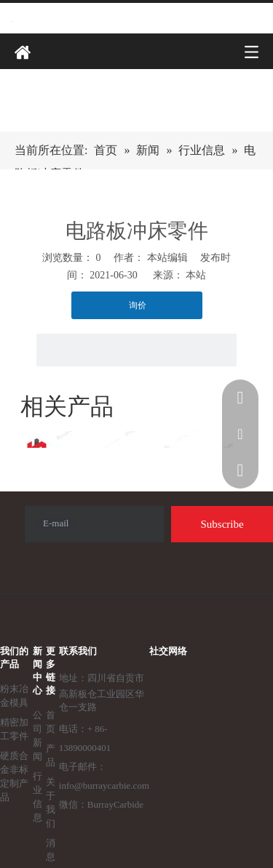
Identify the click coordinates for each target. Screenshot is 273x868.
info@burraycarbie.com (104, 785)
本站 (196, 275)
